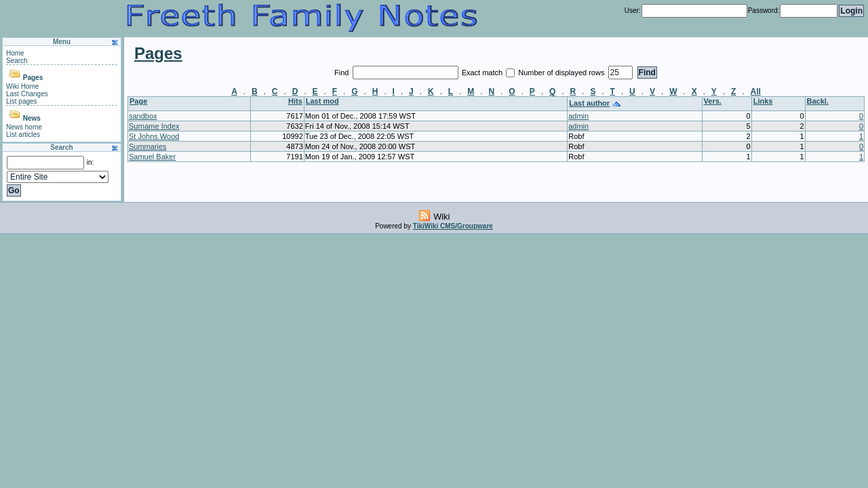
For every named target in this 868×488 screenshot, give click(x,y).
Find (342, 73)
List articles (23, 135)
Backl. (818, 101)
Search (17, 61)
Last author (589, 103)
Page (138, 101)
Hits (295, 101)
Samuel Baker (152, 157)
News (32, 118)
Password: (764, 11)
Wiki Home (22, 86)
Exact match (484, 73)
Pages (33, 78)
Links (763, 101)
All (756, 91)
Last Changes (27, 94)
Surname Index (154, 126)
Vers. (713, 101)
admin (578, 116)
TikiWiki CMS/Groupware (453, 226)
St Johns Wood (154, 136)
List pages (22, 101)
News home (24, 127)
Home (15, 53)
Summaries (148, 146)
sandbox (143, 116)
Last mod (322, 101)
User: (633, 11)
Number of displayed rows (562, 73)
